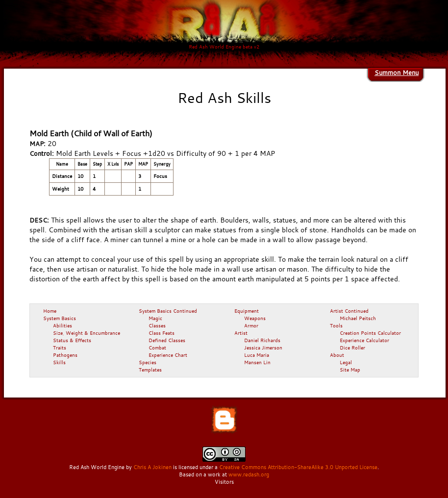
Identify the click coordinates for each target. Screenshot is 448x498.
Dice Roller (352, 348)
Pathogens (65, 355)
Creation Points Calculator (370, 333)
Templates (150, 370)
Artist (241, 333)
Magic (155, 318)
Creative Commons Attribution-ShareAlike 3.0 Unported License (298, 467)
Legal (346, 362)
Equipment (247, 311)
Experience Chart (168, 355)
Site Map (350, 370)
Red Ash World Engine (97, 467)
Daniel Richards (262, 340)
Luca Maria (257, 355)
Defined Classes (167, 340)
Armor (251, 325)
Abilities (62, 325)
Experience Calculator (364, 340)
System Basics (60, 318)
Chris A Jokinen (152, 467)
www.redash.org (249, 474)
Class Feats (162, 333)
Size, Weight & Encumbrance (87, 333)
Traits (60, 348)
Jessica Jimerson (263, 348)
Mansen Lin (257, 362)
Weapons (255, 318)
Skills (59, 362)
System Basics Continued (168, 311)
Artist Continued (349, 311)
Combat (157, 348)
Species (148, 362)
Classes (157, 325)
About (337, 355)
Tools (336, 325)
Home (50, 311)
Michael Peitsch (358, 318)
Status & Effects (72, 340)
